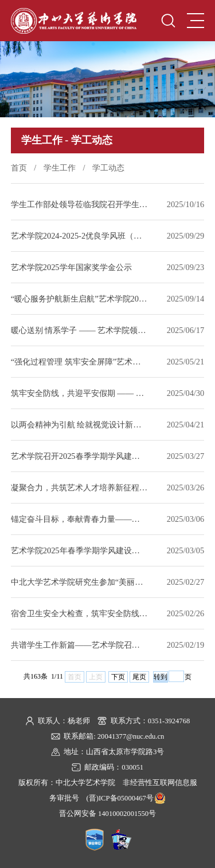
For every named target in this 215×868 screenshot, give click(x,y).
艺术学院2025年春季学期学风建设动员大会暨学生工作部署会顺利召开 (79, 550)
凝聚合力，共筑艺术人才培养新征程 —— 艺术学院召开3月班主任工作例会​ (79, 487)
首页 (19, 168)
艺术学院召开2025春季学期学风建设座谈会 (79, 456)
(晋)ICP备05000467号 (120, 798)
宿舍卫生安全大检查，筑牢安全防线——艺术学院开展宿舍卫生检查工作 (79, 613)
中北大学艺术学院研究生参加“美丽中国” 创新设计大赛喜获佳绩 (79, 582)
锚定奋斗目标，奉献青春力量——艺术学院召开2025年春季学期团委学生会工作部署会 (79, 519)
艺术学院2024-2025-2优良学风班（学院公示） (79, 236)
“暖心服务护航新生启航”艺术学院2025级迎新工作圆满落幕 (79, 299)
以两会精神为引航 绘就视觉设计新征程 (79, 425)
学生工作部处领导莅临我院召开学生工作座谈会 (79, 204)
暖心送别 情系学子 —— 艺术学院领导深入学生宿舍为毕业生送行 (79, 330)
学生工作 (60, 168)
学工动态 (108, 168)
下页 (118, 677)
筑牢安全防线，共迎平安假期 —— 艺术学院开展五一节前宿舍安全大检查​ (79, 393)
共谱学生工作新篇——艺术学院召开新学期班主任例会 (79, 645)
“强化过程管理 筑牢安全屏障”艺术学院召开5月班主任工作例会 (79, 362)
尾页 (139, 677)
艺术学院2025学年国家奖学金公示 (71, 267)
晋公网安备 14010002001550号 (107, 814)
